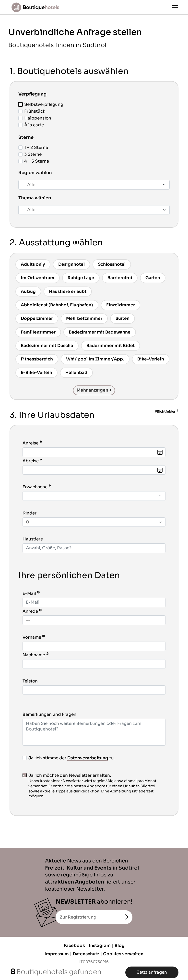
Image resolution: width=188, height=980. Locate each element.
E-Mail (29, 593)
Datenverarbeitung (88, 758)
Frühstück (32, 111)
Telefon (30, 681)
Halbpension (35, 118)
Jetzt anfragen (152, 972)
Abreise (31, 461)
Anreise (30, 443)
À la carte (31, 125)
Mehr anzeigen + (94, 390)
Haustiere (33, 539)
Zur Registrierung (78, 917)
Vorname (32, 637)
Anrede (30, 611)
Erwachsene (35, 487)
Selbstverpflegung (41, 104)
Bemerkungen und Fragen (49, 714)
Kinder (29, 513)
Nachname (34, 655)
